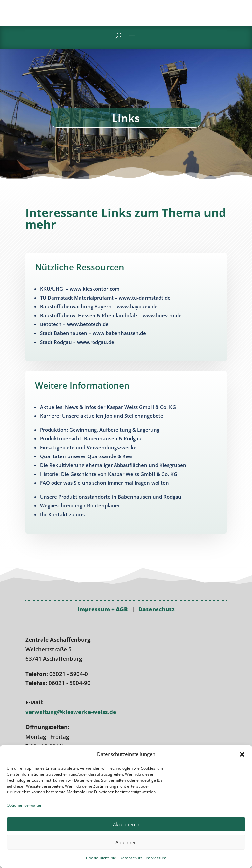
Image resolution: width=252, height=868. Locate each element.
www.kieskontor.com (94, 289)
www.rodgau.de (96, 342)
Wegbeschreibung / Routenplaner (80, 505)
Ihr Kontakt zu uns (62, 514)
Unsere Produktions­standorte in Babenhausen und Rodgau (111, 497)
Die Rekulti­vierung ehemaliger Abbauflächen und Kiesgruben (113, 465)
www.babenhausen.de (119, 333)
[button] (242, 751)
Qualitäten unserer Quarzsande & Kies (86, 456)
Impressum (156, 858)
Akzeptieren (126, 824)
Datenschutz (131, 858)
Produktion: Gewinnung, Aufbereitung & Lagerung (100, 430)
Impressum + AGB (103, 646)
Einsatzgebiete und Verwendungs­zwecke (88, 447)
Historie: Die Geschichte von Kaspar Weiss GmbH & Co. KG (109, 474)
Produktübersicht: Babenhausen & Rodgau (91, 438)
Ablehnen (126, 842)
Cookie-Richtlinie (101, 858)
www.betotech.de (88, 324)
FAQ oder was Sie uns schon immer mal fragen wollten (105, 483)
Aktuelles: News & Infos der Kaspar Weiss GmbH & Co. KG (108, 407)
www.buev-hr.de (162, 315)
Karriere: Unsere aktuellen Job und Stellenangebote (102, 416)
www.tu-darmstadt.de (145, 298)
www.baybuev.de (137, 306)
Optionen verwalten (24, 805)
